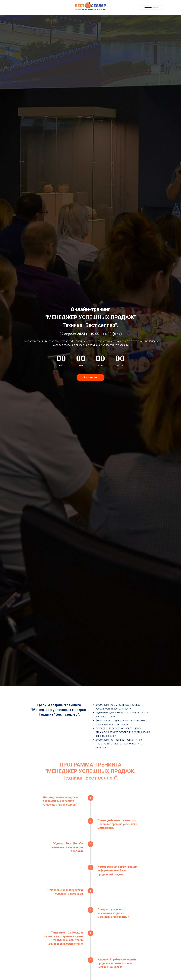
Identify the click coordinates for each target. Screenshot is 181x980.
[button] (152, 8)
